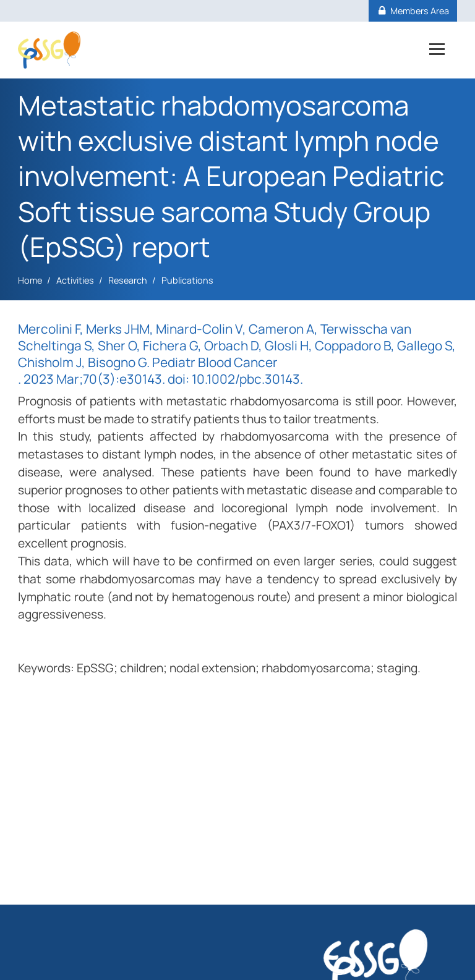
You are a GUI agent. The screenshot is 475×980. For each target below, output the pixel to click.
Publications (187, 280)
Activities (75, 280)
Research (128, 280)
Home (30, 280)
